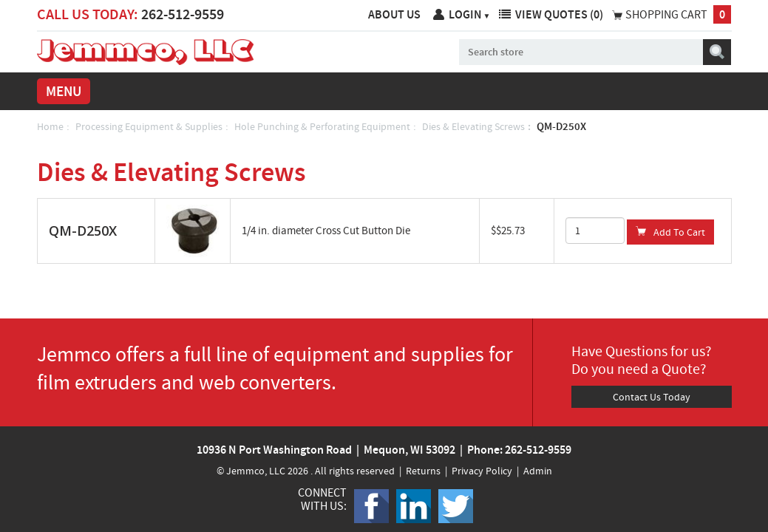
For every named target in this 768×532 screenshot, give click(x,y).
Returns (423, 471)
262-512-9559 (183, 14)
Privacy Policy (482, 471)
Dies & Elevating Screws (473, 126)
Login (470, 14)
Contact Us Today (652, 397)
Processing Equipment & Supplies (149, 126)
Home (50, 126)
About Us (394, 14)
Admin (538, 471)
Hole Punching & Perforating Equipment (322, 126)
